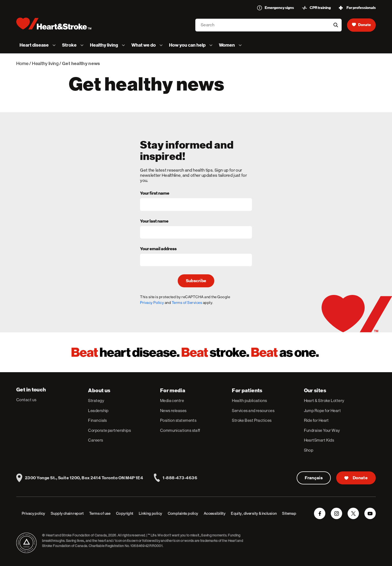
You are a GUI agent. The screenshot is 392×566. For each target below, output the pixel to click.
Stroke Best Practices (252, 420)
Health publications (250, 401)
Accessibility (215, 513)
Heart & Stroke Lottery (324, 401)
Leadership (98, 411)
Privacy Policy (152, 303)
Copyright (125, 513)
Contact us (26, 400)
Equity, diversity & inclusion (254, 513)
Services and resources (253, 411)
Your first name (155, 194)
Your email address (158, 249)
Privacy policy (33, 513)
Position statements (178, 420)
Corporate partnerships (109, 430)
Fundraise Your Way (322, 430)
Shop (309, 450)
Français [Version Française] (314, 478)
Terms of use (100, 513)
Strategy (96, 401)
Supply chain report (67, 513)
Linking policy (150, 513)
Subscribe (196, 281)
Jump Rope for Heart (323, 411)
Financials (98, 420)
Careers (95, 440)
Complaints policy (183, 513)
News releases (173, 411)
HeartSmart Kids (319, 440)
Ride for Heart (316, 420)
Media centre (172, 401)
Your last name (154, 221)
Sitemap (289, 513)
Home (22, 63)
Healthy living (45, 63)
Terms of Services (187, 303)
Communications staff (180, 430)
